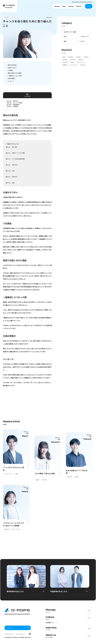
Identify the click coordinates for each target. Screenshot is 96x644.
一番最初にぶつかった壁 (15, 76)
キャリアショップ (16, 17)
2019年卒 (73, 60)
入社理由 (10, 70)
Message (57, 6)
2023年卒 (71, 57)
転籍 (64, 57)
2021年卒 (86, 57)
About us (79, 6)
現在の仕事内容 (12, 65)
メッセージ (11, 81)
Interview (71, 6)
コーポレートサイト (20, 634)
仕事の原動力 (12, 78)
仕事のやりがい (12, 68)
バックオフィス (74, 65)
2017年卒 (81, 60)
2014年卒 (65, 62)
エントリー (89, 6)
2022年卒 (7, 17)
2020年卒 (65, 60)
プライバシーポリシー (9, 634)
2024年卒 (83, 65)
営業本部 (65, 65)
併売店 (72, 62)
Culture (64, 6)
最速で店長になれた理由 (15, 73)
